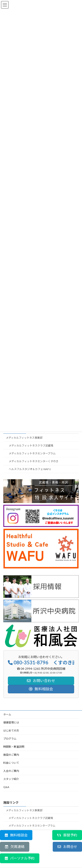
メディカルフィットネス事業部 (24, 437)
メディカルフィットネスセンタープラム (32, 453)
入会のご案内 (11, 771)
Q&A (6, 787)
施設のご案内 (11, 755)
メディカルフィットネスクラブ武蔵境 (31, 446)
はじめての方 (11, 731)
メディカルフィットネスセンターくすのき (34, 461)
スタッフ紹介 (11, 779)
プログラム (10, 739)
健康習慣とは (11, 722)
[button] (16, 835)
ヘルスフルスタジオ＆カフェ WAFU (30, 469)
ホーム (7, 714)
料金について (11, 763)
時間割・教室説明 (14, 747)
